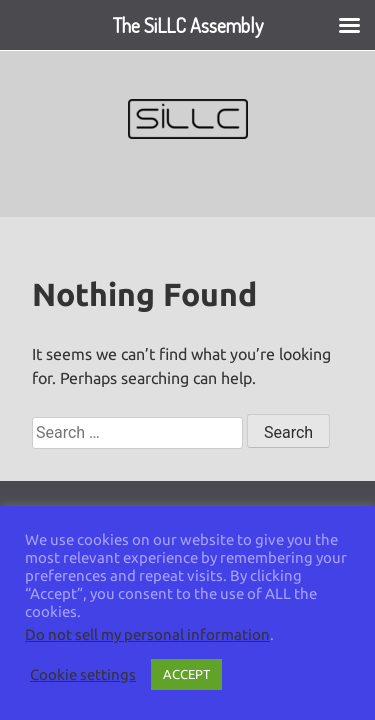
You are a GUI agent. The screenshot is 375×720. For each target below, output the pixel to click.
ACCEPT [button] (186, 674)
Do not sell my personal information (147, 634)
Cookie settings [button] (83, 674)
